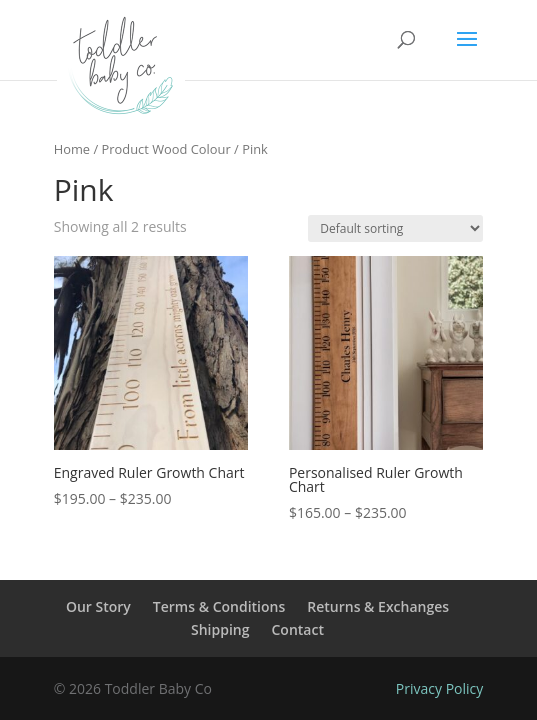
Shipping (220, 629)
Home (72, 149)
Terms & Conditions (219, 606)
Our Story (98, 606)
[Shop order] (395, 228)
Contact (298, 629)
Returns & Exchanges (378, 606)
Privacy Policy (439, 688)
